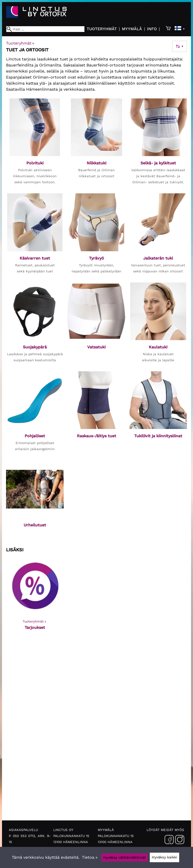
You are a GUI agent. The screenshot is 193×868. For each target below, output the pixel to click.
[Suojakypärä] (35, 325)
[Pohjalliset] (35, 414)
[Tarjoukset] (35, 597)
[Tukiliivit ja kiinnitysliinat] (158, 414)
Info (152, 29)
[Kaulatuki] (158, 325)
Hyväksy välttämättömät (125, 857)
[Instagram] (180, 841)
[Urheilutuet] (35, 500)
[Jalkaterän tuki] (158, 236)
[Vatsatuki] (96, 325)
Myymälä (132, 29)
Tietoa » (90, 857)
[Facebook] (169, 841)
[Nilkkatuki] (96, 144)
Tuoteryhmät (102, 29)
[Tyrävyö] (96, 236)
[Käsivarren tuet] (35, 236)
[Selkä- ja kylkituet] (158, 144)
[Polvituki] (35, 144)
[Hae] (45, 29)
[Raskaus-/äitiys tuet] (96, 414)
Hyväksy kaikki (164, 857)
